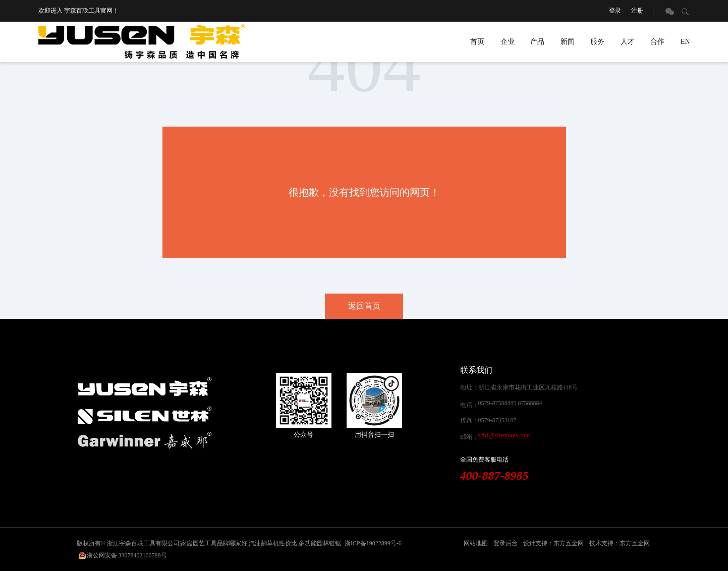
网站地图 (476, 543)
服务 (597, 42)
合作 (657, 42)
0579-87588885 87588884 (510, 403)
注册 (637, 11)
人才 (628, 42)
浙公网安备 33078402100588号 (127, 555)
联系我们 (476, 370)
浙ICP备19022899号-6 (373, 543)
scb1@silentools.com (504, 435)
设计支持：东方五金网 (553, 543)
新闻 (568, 42)
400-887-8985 (494, 476)
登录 (615, 11)
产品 (537, 42)
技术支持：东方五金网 (620, 543)
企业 (508, 42)
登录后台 (506, 543)
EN (685, 42)
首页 (477, 42)
